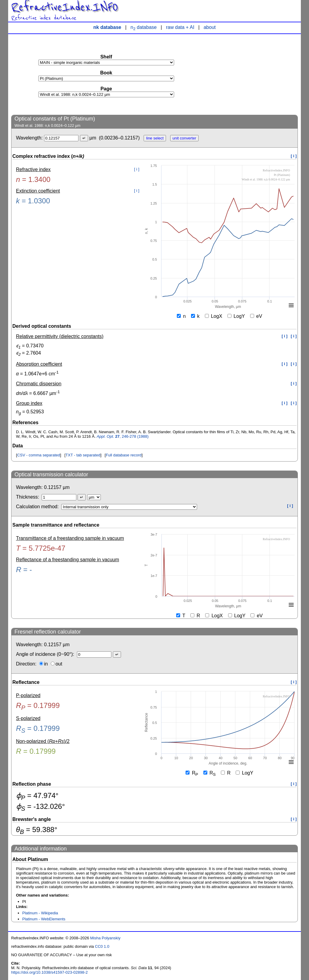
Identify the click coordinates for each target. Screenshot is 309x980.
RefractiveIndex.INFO (65, 7)
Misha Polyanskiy (105, 938)
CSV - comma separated (39, 455)
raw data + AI (180, 27)
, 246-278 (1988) (123, 436)
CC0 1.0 (102, 946)
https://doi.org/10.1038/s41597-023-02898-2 (49, 972)
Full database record (124, 455)
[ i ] (294, 156)
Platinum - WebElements (44, 919)
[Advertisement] (253, 74)
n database (144, 27)
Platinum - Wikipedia (40, 913)
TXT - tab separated (83, 455)
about (210, 27)
